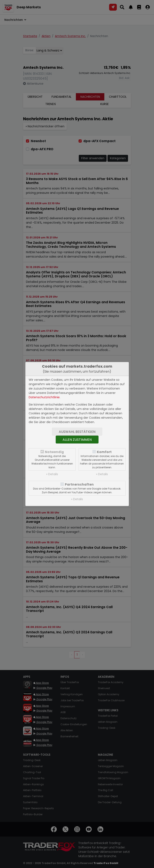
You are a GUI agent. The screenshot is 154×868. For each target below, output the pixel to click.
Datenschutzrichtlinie (44, 397)
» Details (52, 474)
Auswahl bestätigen (77, 432)
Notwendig (54, 452)
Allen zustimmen (77, 440)
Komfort (104, 452)
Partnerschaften (79, 484)
